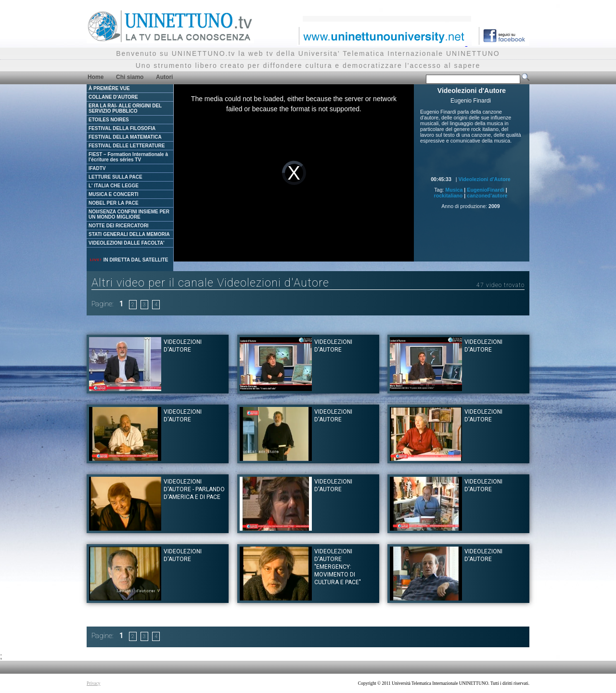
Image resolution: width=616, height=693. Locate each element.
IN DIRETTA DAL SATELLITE (128, 260)
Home (96, 77)
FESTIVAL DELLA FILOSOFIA (122, 128)
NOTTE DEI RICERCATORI (119, 226)
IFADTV (97, 168)
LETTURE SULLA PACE (115, 177)
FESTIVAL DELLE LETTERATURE (127, 146)
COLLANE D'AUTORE (113, 97)
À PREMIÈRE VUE (109, 88)
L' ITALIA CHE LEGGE (114, 186)
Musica (454, 190)
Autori (164, 77)
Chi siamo (130, 77)
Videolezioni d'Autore (484, 179)
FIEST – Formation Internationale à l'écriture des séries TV (128, 157)
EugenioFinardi (486, 190)
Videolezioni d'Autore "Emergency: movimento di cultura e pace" (338, 567)
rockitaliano (449, 196)
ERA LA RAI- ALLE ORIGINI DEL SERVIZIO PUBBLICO (125, 108)
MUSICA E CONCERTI (114, 194)
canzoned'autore (487, 196)
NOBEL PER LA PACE (114, 203)
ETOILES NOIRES (109, 120)
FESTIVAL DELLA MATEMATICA (125, 137)
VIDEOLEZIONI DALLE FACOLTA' (127, 243)
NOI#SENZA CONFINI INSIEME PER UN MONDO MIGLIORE (129, 214)
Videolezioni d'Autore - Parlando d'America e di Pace (194, 489)
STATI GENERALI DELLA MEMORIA (129, 234)
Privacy (94, 683)
